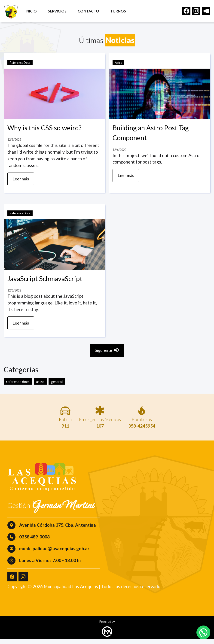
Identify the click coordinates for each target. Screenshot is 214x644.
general (57, 386)
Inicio (34, 12)
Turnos (121, 12)
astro (40, 386)
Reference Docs (20, 63)
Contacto (91, 12)
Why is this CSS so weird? (44, 128)
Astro (118, 63)
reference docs (18, 386)
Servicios (60, 12)
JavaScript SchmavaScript (45, 280)
